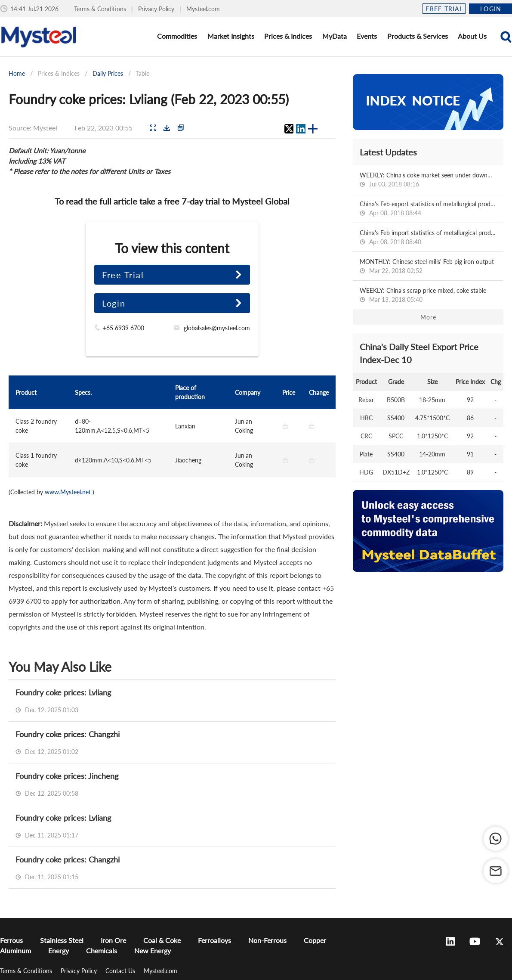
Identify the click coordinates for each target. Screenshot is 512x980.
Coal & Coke (162, 940)
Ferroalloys (214, 940)
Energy (59, 951)
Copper (315, 940)
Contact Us (121, 971)
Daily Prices (108, 73)
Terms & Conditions (101, 9)
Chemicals (102, 951)
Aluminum (15, 951)
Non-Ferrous (267, 940)
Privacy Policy (157, 9)
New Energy (153, 951)
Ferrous (11, 940)
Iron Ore (113, 940)
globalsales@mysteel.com (217, 328)
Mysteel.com (203, 9)
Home (17, 73)
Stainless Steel (62, 940)
